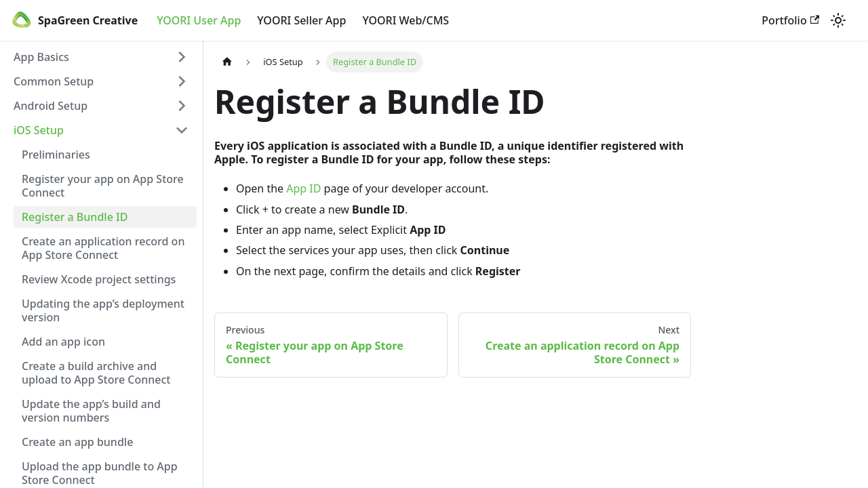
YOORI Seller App (301, 20)
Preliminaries (56, 155)
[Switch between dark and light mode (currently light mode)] (838, 20)
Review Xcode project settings (99, 279)
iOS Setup (39, 130)
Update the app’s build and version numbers (91, 411)
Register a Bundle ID (75, 217)
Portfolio (790, 20)
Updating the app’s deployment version (103, 310)
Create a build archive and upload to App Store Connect (96, 373)
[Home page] (227, 62)
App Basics (41, 57)
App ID (303, 188)
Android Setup (51, 106)
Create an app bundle (77, 442)
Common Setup (54, 81)
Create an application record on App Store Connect (103, 248)
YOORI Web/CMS (406, 20)
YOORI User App (199, 20)
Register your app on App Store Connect (103, 186)
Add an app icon (63, 342)
